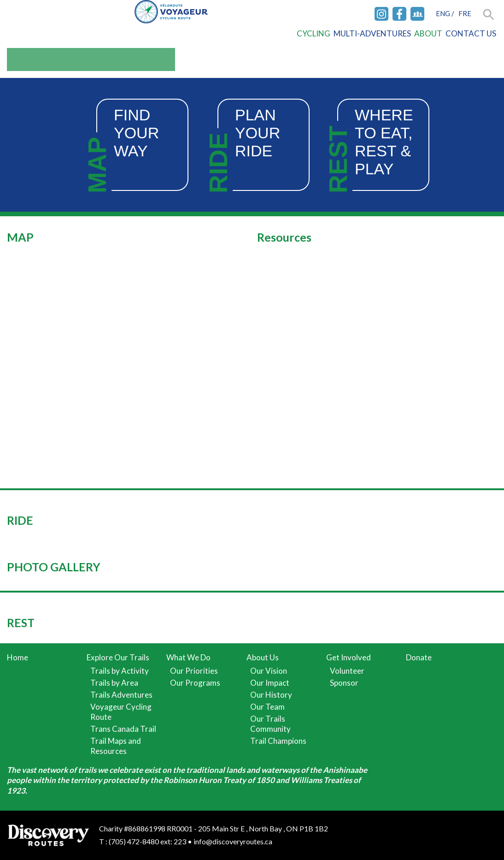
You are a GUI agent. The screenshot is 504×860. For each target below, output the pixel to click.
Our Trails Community (270, 724)
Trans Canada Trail (123, 729)
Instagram (381, 14)
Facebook (399, 14)
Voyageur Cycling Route (121, 712)
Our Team (267, 707)
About (428, 33)
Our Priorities (194, 671)
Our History (271, 695)
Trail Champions (278, 741)
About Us (263, 657)
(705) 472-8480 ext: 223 (147, 841)
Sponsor (344, 683)
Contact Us (471, 33)
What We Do (188, 657)
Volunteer (347, 671)
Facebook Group (417, 14)
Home (18, 657)
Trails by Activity (120, 671)
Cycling (314, 33)
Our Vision (269, 671)
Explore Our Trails (118, 657)
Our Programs (195, 683)
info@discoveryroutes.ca (233, 841)
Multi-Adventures (372, 33)
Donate (419, 657)
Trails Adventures (121, 695)
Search (489, 15)
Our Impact (270, 683)
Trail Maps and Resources (116, 746)
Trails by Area (114, 683)
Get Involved (349, 657)
